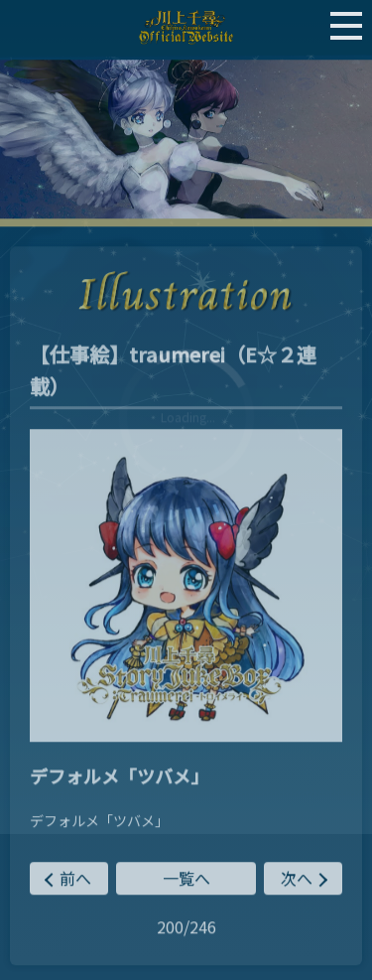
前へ (75, 880)
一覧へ (186, 880)
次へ (297, 880)
